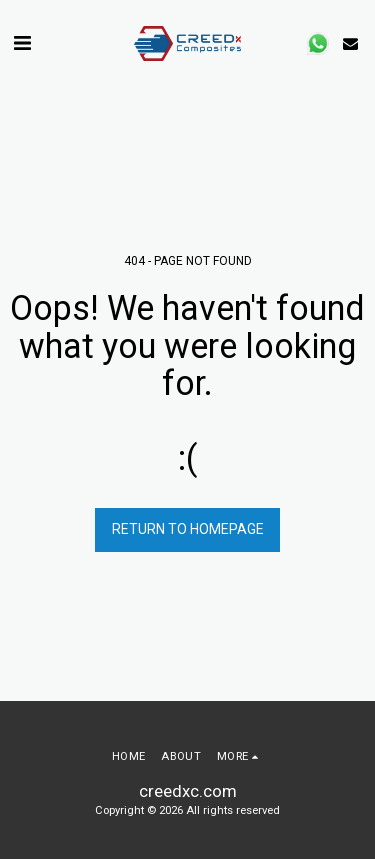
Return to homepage (188, 529)
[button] (22, 43)
